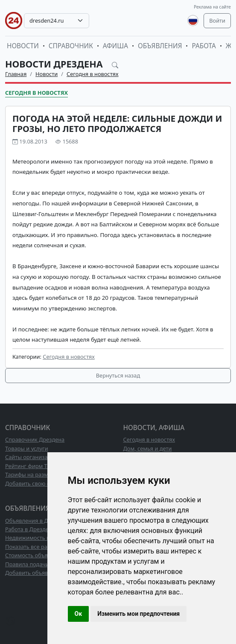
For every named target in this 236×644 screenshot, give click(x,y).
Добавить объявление (35, 573)
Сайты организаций (31, 457)
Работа (204, 46)
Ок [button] (79, 614)
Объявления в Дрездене (37, 521)
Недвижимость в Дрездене (41, 538)
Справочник (71, 46)
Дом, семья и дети (148, 448)
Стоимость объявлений (36, 555)
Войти (217, 20)
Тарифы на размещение (37, 474)
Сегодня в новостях (93, 74)
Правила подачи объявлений (44, 564)
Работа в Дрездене (30, 529)
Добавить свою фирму (35, 483)
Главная (16, 74)
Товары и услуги (27, 448)
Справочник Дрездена (35, 439)
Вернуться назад (118, 375)
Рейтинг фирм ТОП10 (33, 466)
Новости (23, 46)
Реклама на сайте (212, 7)
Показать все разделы (34, 547)
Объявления (160, 46)
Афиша (115, 46)
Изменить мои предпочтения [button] (138, 614)
